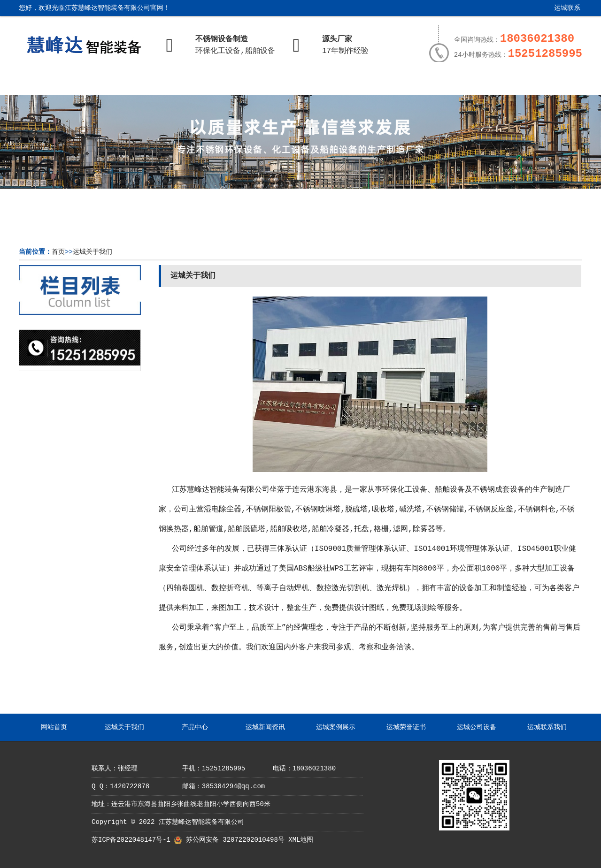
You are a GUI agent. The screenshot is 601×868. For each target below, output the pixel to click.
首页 (58, 252)
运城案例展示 (328, 83)
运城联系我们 (560, 11)
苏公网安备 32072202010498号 (235, 840)
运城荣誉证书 (397, 83)
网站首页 (53, 83)
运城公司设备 (466, 83)
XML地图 (301, 840)
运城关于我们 (122, 83)
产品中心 (191, 83)
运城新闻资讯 (259, 83)
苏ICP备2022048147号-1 (131, 840)
